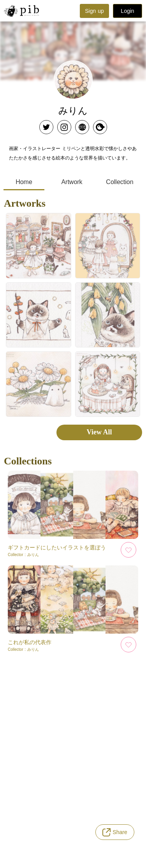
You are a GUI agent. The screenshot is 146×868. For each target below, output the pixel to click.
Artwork (72, 182)
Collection (120, 182)
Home (24, 182)
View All (99, 432)
